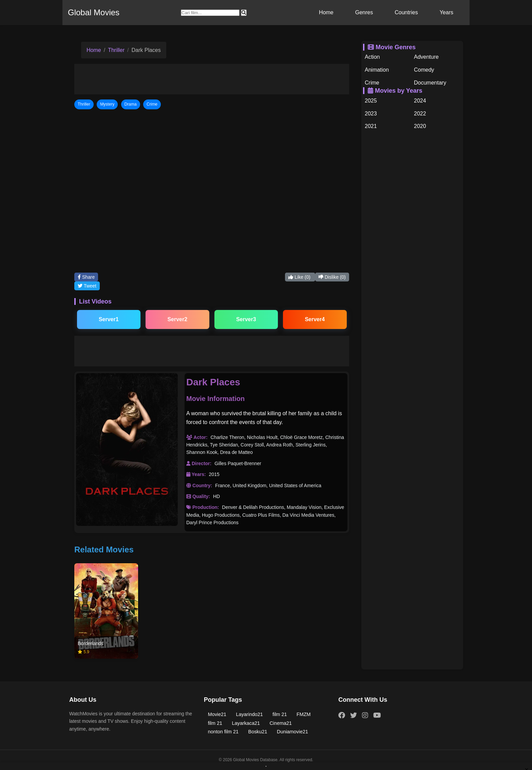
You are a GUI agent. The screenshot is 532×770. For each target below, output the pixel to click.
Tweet (87, 286)
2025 (371, 101)
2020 (420, 126)
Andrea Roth (280, 445)
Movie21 (217, 714)
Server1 (109, 319)
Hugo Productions (221, 515)
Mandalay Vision (304, 507)
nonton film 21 (223, 732)
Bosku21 (258, 732)
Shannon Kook (202, 452)
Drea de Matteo (237, 452)
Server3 (246, 319)
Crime (372, 83)
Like (300, 277)
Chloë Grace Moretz (301, 437)
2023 (371, 114)
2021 (371, 126)
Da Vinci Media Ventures (308, 515)
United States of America (295, 485)
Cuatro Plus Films (261, 515)
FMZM (304, 714)
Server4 (315, 319)
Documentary (430, 83)
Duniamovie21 (292, 732)
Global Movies (94, 12)
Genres (364, 12)
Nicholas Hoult (262, 437)
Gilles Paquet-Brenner (238, 463)
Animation (377, 70)
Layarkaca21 (246, 723)
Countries (406, 12)
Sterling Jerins (311, 445)
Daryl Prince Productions (212, 522)
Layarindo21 (250, 714)
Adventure (426, 57)
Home (326, 12)
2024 (420, 101)
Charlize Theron (227, 437)
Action (372, 57)
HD (216, 496)
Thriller (116, 50)
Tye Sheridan (224, 445)
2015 (214, 474)
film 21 (280, 714)
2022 (420, 114)
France (223, 485)
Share (86, 277)
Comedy (424, 70)
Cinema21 (281, 723)
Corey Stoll (252, 445)
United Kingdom (249, 485)
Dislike (332, 277)
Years (446, 12)
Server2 (177, 319)
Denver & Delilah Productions (253, 507)
